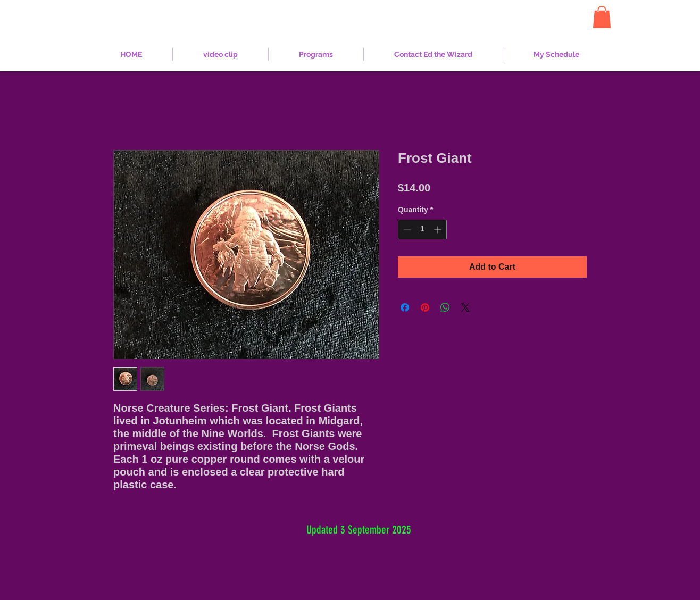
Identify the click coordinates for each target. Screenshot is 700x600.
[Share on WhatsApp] (445, 307)
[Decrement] (406, 230)
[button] (602, 17)
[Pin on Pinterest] (425, 307)
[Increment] (439, 230)
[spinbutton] (422, 230)
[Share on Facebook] (405, 307)
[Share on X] (465, 307)
